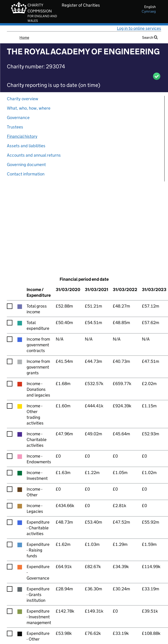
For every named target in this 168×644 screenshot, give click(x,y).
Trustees (15, 127)
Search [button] (150, 37)
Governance (18, 118)
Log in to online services (139, 28)
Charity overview (23, 99)
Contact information (26, 174)
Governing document (26, 165)
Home (24, 37)
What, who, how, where (29, 108)
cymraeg (149, 11)
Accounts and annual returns (34, 155)
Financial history (22, 136)
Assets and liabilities (26, 146)
